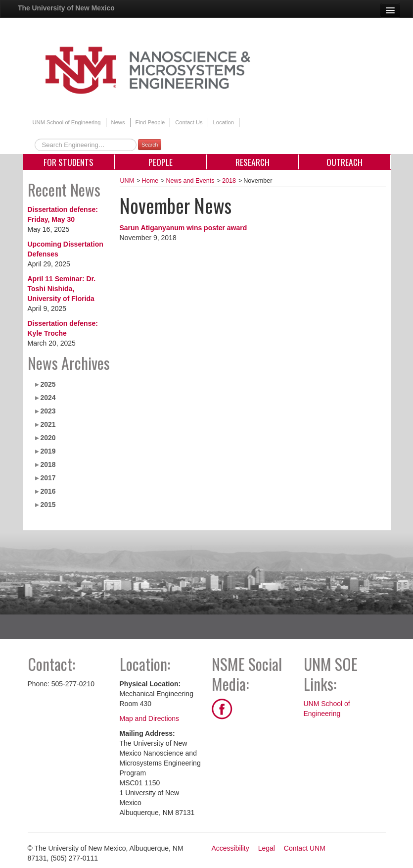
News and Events (190, 181)
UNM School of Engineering (67, 122)
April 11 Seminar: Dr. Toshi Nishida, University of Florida (62, 289)
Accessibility (230, 848)
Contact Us (189, 122)
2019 (48, 451)
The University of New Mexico (66, 8)
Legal (267, 848)
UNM (127, 181)
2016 (48, 491)
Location (224, 122)
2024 (48, 398)
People (161, 162)
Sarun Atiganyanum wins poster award (184, 228)
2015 (48, 505)
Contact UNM (305, 848)
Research (252, 162)
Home (150, 181)
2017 (48, 478)
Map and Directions (150, 718)
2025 (48, 384)
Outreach (344, 162)
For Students (69, 162)
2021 (48, 424)
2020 (48, 438)
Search (150, 145)
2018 (48, 464)
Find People (150, 122)
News (118, 122)
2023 (48, 411)
